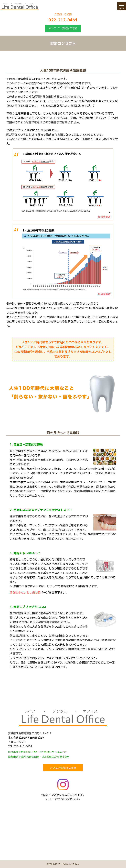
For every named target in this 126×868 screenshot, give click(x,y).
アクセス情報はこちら (63, 768)
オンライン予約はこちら (63, 28)
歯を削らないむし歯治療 (25, 592)
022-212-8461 (63, 20)
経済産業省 (104, 217)
